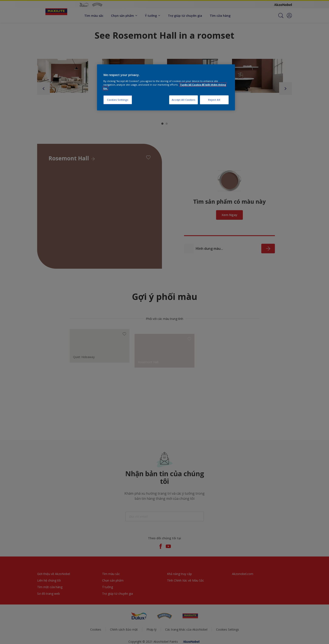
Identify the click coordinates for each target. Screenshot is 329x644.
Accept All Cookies (183, 100)
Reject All (214, 100)
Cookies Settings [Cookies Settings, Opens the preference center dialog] (118, 100)
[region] (166, 87)
